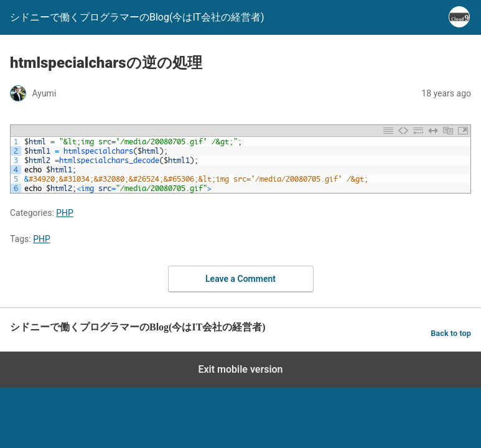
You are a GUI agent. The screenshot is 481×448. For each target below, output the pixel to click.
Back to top (451, 333)
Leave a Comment (240, 279)
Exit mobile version (240, 369)
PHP (65, 213)
